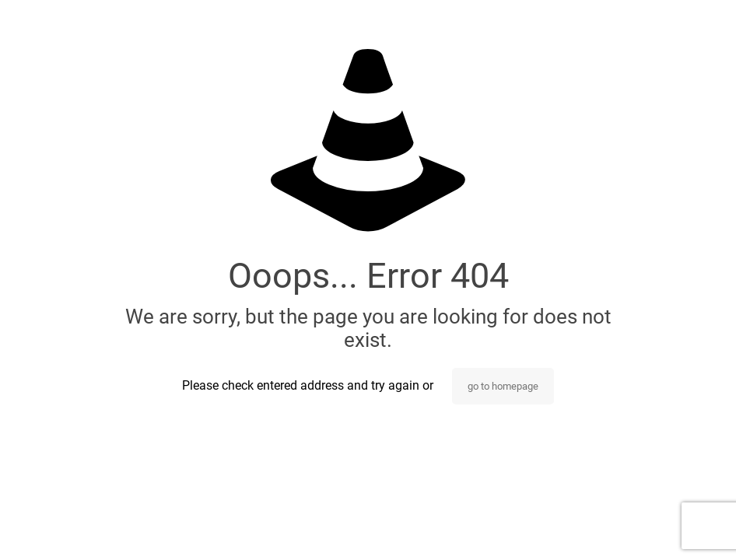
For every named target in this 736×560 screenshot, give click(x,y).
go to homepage (503, 386)
